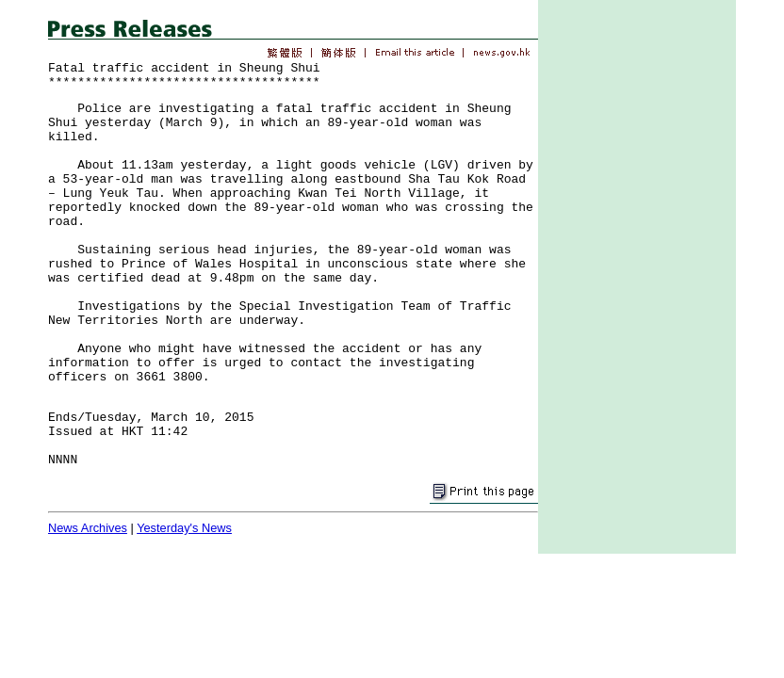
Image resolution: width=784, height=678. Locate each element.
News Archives (88, 528)
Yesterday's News (184, 528)
